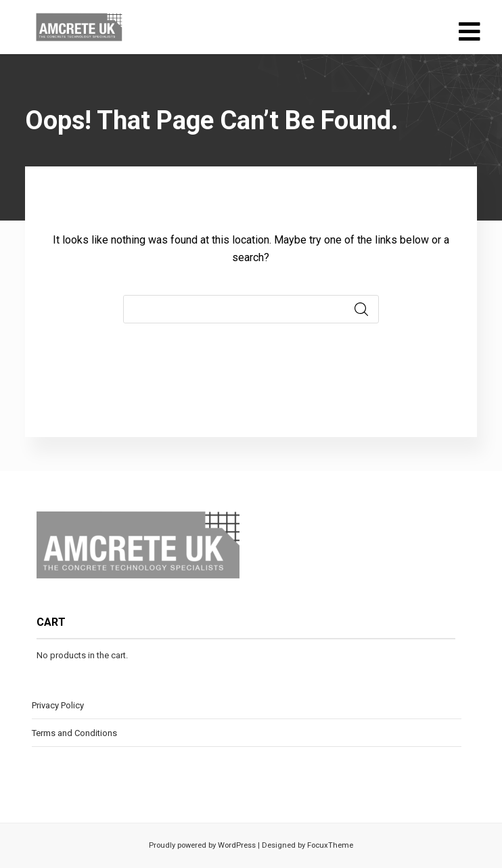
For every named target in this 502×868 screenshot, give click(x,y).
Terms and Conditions (74, 733)
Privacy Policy (58, 705)
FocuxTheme (330, 845)
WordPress (236, 845)
